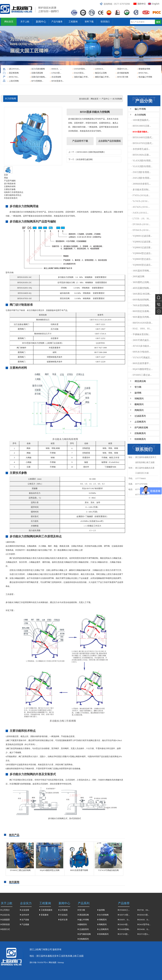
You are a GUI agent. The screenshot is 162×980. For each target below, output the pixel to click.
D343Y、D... (125, 920)
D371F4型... (124, 934)
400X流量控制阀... (141, 288)
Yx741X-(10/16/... (140, 201)
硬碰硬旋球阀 (144, 69)
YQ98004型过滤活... (142, 253)
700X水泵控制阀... (141, 305)
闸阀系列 (139, 410)
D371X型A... (144, 934)
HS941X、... (56, 69)
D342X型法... (79, 73)
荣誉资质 (6, 924)
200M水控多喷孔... (141, 184)
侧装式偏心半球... (103, 77)
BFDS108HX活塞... (141, 126)
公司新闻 (64, 910)
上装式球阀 (14, 81)
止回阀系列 (140, 422)
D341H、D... (144, 920)
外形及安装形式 (11, 198)
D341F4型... (124, 924)
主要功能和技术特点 (13, 195)
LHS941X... (100, 69)
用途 (6, 178)
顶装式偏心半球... (81, 77)
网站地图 (53, 962)
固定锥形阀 (14, 73)
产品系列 (84, 903)
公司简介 (6, 910)
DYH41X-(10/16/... (141, 230)
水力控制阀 (140, 115)
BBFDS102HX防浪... (142, 323)
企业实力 (26, 903)
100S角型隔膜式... (141, 120)
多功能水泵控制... (141, 190)
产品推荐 (124, 903)
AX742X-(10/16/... (140, 207)
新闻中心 (41, 22)
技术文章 (64, 920)
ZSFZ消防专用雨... (141, 172)
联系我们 (105, 22)
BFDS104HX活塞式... (142, 137)
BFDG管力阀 (123, 77)
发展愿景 (6, 920)
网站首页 (9, 22)
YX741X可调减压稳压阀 (109, 870)
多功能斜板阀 (123, 73)
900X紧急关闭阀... (141, 317)
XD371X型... (125, 915)
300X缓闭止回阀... (141, 282)
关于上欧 (25, 22)
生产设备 (25, 920)
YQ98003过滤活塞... (142, 248)
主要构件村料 (10, 186)
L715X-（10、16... (141, 219)
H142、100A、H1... (141, 329)
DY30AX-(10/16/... (141, 224)
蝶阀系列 (139, 404)
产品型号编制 (10, 181)
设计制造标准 (10, 184)
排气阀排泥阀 (141, 428)
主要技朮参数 (10, 189)
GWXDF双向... (80, 69)
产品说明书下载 (80, 141)
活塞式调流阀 (37, 73)
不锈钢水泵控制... (141, 334)
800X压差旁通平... (141, 363)
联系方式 (6, 929)
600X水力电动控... (141, 352)
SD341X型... (144, 915)
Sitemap (61, 962)
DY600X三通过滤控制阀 (20, 870)
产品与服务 (57, 22)
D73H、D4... (144, 910)
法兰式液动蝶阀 (38, 69)
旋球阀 (138, 393)
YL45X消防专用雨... (142, 161)
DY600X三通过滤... (141, 375)
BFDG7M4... (144, 73)
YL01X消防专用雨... (142, 166)
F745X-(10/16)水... (141, 195)
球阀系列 (139, 399)
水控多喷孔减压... (141, 149)
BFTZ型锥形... (37, 81)
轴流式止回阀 (101, 73)
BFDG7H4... (14, 77)
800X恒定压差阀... (141, 311)
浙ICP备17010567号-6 (39, 962)
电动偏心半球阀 (145, 77)
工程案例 (73, 22)
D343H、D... (144, 929)
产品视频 (25, 924)
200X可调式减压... (141, 340)
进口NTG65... (15, 69)
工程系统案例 (46, 910)
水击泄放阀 (56, 77)
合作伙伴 (25, 915)
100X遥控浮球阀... (141, 271)
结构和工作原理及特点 (14, 192)
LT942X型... (56, 73)
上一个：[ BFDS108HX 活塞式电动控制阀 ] (87, 152)
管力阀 (138, 387)
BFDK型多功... (58, 81)
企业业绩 (25, 910)
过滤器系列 (140, 416)
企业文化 (6, 915)
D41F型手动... (145, 924)
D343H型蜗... (125, 929)
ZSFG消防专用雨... (141, 178)
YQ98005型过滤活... (142, 259)
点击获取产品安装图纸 (109, 141)
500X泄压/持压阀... (141, 294)
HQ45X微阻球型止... (142, 369)
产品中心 (105, 99)
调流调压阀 (140, 381)
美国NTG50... (123, 69)
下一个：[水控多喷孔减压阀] (81, 159)
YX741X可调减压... (141, 358)
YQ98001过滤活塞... (142, 236)
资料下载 (89, 22)
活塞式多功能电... (39, 77)
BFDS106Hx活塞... (141, 155)
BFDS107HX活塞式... (142, 143)
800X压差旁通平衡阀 (79, 870)
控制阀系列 (140, 433)
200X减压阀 (138, 276)
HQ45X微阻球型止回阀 (50, 870)
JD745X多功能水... (141, 346)
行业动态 (64, 915)
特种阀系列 (140, 439)
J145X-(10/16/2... (140, 213)
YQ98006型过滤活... (142, 265)
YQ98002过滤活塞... (142, 242)
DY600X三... (125, 910)
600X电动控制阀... (141, 300)
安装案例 (44, 915)
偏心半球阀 (140, 109)
